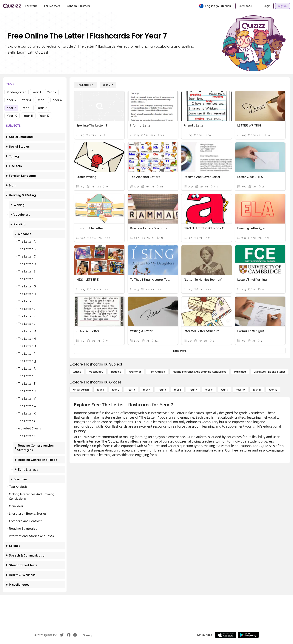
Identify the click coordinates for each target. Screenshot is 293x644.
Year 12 (44, 116)
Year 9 (42, 108)
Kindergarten (17, 92)
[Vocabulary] (96, 372)
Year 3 (11, 100)
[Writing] (77, 372)
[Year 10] (240, 390)
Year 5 (42, 100)
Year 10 (12, 116)
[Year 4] (147, 390)
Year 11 (28, 116)
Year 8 (27, 108)
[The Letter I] (85, 85)
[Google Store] (248, 635)
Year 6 (57, 100)
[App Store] (226, 635)
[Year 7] (108, 85)
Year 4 (27, 100)
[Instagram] (75, 635)
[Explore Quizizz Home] (12, 6)
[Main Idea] (240, 372)
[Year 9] (224, 390)
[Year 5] (162, 390)
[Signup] (283, 6)
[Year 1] (100, 390)
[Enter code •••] (247, 6)
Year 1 (37, 92)
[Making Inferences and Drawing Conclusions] (199, 372)
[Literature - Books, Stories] (270, 372)
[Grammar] (135, 372)
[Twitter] (62, 635)
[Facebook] (69, 635)
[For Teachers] (52, 6)
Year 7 (11, 108)
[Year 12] (273, 390)
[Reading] (116, 372)
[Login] (267, 6)
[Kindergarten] (81, 390)
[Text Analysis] (157, 372)
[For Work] (31, 6)
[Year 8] (209, 390)
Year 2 (52, 92)
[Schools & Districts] (79, 6)
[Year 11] (257, 390)
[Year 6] (178, 390)
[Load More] (180, 351)
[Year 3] (131, 390)
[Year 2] (116, 390)
